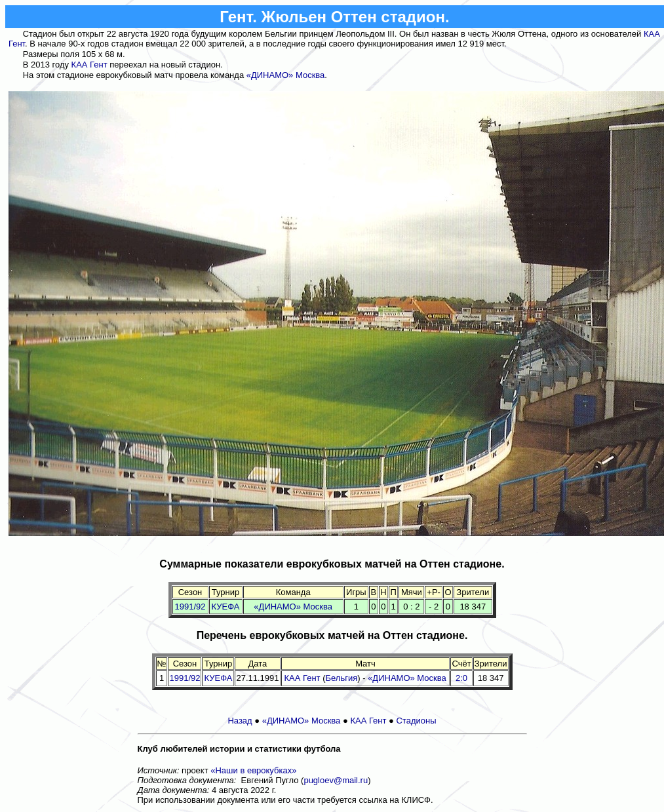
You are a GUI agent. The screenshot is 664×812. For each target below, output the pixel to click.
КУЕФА (226, 607)
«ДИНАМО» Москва (286, 75)
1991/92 (190, 607)
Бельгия (342, 678)
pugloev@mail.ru (336, 780)
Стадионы (417, 721)
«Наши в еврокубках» (253, 770)
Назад (240, 721)
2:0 (461, 678)
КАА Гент (89, 65)
